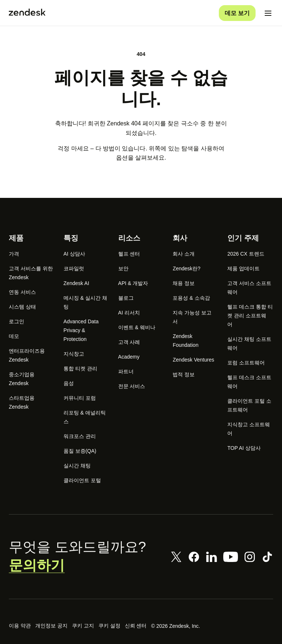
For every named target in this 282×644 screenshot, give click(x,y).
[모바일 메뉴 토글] (268, 12)
